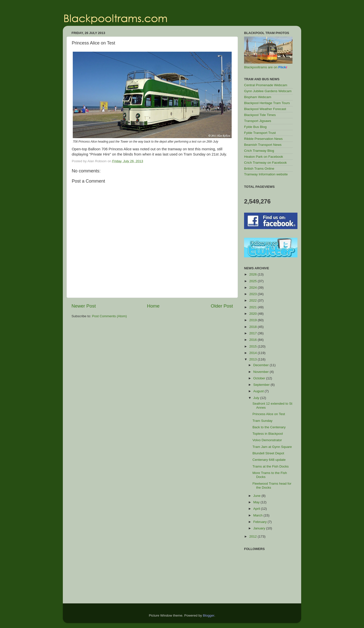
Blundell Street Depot (268, 453)
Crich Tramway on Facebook (265, 163)
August (259, 391)
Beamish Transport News (263, 145)
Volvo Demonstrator (267, 440)
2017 (254, 333)
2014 (254, 353)
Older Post (222, 306)
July (257, 398)
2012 (254, 536)
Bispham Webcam (258, 97)
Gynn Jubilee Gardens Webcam (268, 91)
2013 (254, 359)
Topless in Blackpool (268, 434)
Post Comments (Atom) (109, 316)
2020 (254, 314)
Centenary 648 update (269, 460)
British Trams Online (259, 169)
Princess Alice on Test (269, 414)
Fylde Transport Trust (260, 133)
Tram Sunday (263, 421)
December (261, 365)
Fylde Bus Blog (255, 127)
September (262, 385)
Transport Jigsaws (258, 121)
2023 (254, 294)
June (257, 496)
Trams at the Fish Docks (271, 466)
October (260, 378)
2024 (254, 288)
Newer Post (84, 306)
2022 (254, 300)
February (260, 522)
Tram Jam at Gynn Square (272, 447)
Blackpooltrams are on (266, 67)
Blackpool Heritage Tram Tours (267, 103)
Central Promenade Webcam (266, 85)
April (257, 509)
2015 (254, 346)
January (260, 528)
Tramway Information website (266, 174)
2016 (254, 340)
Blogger (209, 615)
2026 (254, 274)
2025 (254, 281)
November (261, 372)
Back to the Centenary (269, 427)
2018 (254, 327)
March (258, 515)
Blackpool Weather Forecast (265, 109)
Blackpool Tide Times (260, 115)
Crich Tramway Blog (259, 151)
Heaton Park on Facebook (264, 157)
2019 (254, 320)
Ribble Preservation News (263, 139)
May (257, 502)
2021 (254, 307)
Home (153, 306)
